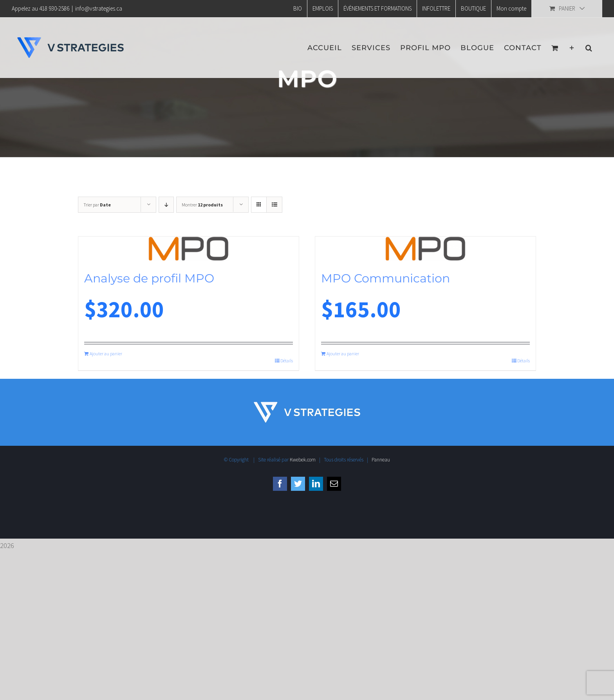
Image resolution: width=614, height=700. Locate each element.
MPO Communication (386, 278)
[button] (589, 48)
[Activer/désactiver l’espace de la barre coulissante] (572, 48)
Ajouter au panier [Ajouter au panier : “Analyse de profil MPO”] (106, 354)
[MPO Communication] (425, 249)
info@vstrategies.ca (99, 8)
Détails (287, 361)
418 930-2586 (54, 8)
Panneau (381, 460)
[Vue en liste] (274, 205)
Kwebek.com (303, 460)
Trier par (97, 205)
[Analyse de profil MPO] (189, 249)
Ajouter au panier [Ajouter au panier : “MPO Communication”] (343, 354)
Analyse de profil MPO (149, 278)
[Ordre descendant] (166, 205)
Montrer (202, 205)
